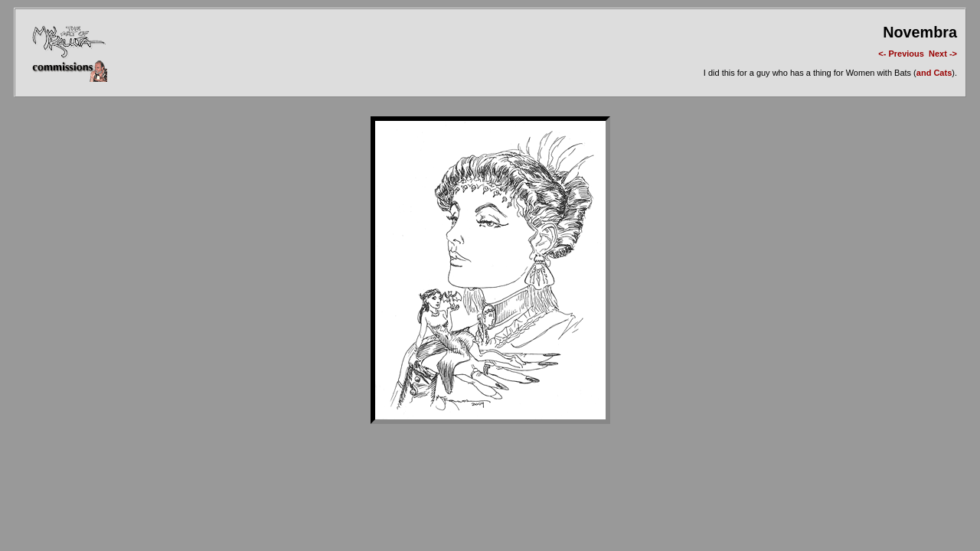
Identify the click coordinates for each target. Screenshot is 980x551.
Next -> (943, 54)
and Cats (934, 73)
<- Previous (901, 54)
